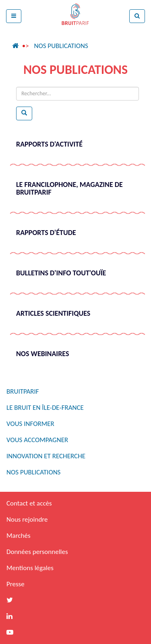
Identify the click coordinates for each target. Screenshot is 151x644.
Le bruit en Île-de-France (45, 408)
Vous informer (30, 424)
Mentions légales (30, 568)
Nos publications (61, 46)
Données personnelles (37, 552)
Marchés (19, 536)
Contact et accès (29, 503)
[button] (14, 16)
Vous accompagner (37, 440)
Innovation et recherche (46, 456)
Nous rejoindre (27, 519)
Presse (16, 584)
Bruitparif (23, 391)
